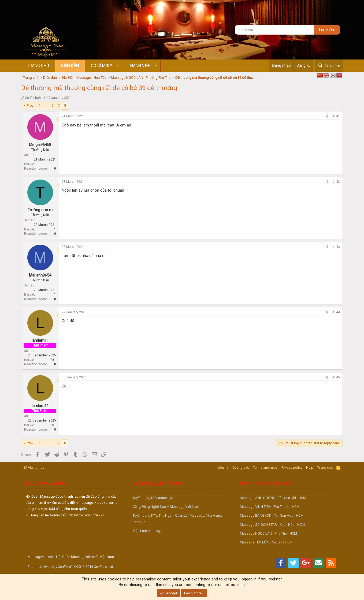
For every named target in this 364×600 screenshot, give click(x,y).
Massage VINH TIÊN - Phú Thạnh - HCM (270, 507)
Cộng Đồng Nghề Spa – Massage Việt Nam (166, 507)
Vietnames (34, 467)
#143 (336, 247)
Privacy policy (292, 467)
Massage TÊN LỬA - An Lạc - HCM (266, 542)
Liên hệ (223, 467)
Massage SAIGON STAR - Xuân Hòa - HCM (272, 525)
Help (310, 467)
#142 (336, 182)
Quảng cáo (241, 467)
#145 (336, 377)
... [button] (46, 105)
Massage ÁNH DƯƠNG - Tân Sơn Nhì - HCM (273, 498)
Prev (30, 105)
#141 (336, 116)
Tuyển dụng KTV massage (153, 498)
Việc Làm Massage (147, 531)
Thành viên (139, 66)
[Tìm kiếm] (274, 30)
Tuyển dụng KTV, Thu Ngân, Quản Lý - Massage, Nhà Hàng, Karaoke (177, 519)
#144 (336, 312)
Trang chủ (38, 66)
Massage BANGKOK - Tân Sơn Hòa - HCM (272, 515)
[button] (118, 66)
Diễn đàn (70, 66)
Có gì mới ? (102, 66)
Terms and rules (265, 467)
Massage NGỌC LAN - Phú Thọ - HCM (268, 533)
